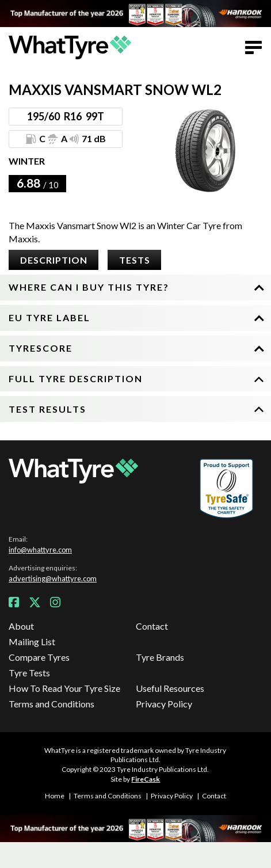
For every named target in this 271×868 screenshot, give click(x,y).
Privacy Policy (164, 704)
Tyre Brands (160, 657)
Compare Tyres (39, 657)
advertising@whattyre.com (53, 578)
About (21, 626)
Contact (152, 626)
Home (55, 796)
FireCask (146, 779)
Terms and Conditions (51, 704)
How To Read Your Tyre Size (64, 688)
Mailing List (32, 642)
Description (54, 260)
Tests (135, 260)
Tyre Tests (29, 673)
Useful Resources (170, 688)
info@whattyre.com (40, 550)
